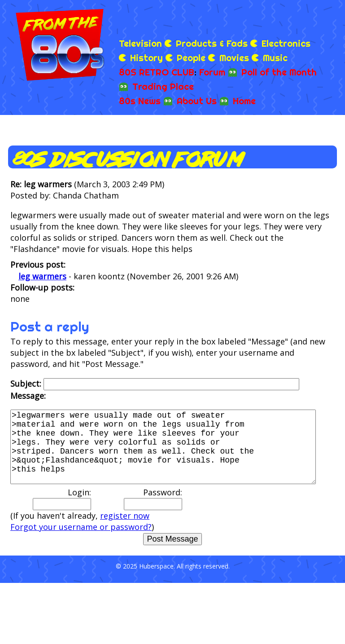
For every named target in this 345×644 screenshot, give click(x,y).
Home (244, 101)
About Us (197, 101)
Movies (234, 58)
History (146, 58)
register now (125, 530)
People (191, 58)
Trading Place (163, 86)
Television (140, 43)
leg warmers (42, 276)
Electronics (286, 43)
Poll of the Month (279, 72)
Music (275, 58)
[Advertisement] (236, 18)
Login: (62, 513)
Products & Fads (212, 43)
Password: (153, 513)
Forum (212, 72)
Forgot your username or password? (81, 541)
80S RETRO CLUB (157, 72)
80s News (140, 101)
